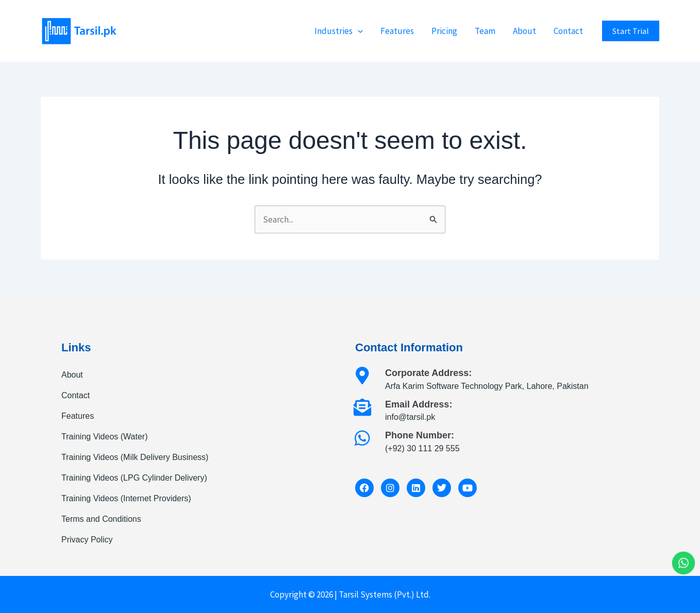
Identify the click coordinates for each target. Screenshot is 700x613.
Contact (568, 31)
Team (485, 31)
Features (397, 31)
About (524, 31)
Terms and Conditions (101, 519)
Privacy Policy (87, 540)
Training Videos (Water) (104, 437)
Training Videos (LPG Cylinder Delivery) (134, 478)
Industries (339, 31)
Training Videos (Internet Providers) (126, 498)
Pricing (444, 31)
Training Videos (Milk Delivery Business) (135, 457)
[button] (358, 31)
